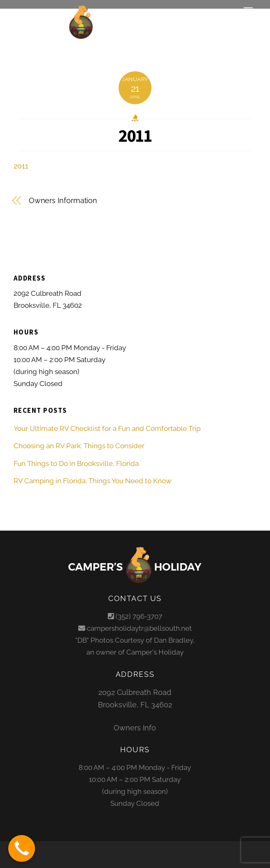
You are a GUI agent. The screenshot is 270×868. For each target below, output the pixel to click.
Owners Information (63, 200)
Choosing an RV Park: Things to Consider (79, 446)
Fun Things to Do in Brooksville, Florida (76, 463)
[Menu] (248, 11)
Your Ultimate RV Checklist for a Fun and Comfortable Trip (107, 428)
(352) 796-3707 (139, 616)
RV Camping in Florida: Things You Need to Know (93, 481)
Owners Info (135, 728)
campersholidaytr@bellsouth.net (139, 628)
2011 (135, 136)
